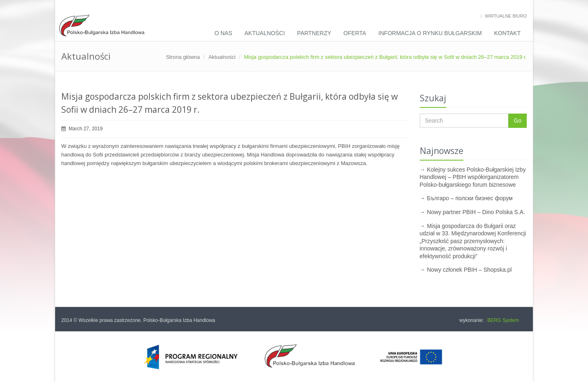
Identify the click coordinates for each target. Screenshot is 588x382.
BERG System (503, 320)
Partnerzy (314, 33)
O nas (223, 33)
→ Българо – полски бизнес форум (466, 198)
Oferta (355, 33)
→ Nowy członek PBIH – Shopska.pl (466, 270)
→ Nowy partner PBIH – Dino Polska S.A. (472, 212)
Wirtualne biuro (506, 16)
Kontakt (507, 33)
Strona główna (183, 57)
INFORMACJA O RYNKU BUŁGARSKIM (430, 33)
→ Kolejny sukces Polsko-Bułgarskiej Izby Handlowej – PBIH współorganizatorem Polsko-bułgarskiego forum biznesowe (473, 177)
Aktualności (265, 33)
